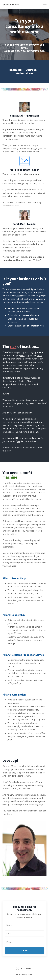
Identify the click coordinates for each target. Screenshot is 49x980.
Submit (25, 951)
